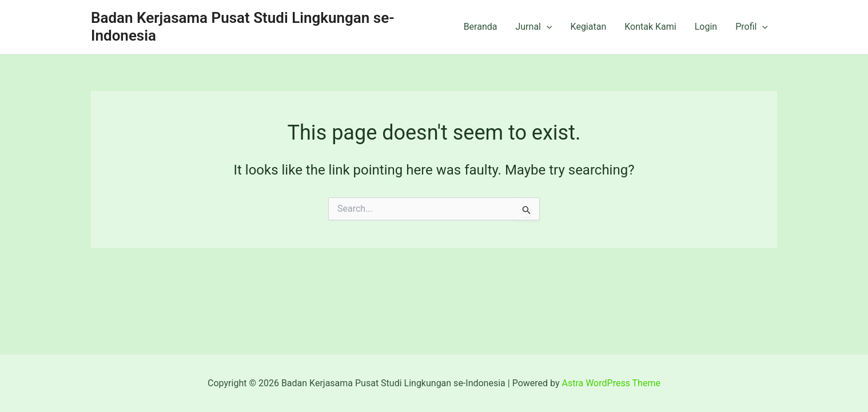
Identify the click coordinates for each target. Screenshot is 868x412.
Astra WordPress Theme (611, 383)
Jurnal (533, 27)
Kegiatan (589, 27)
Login (706, 27)
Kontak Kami (650, 27)
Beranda (481, 27)
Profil (752, 27)
